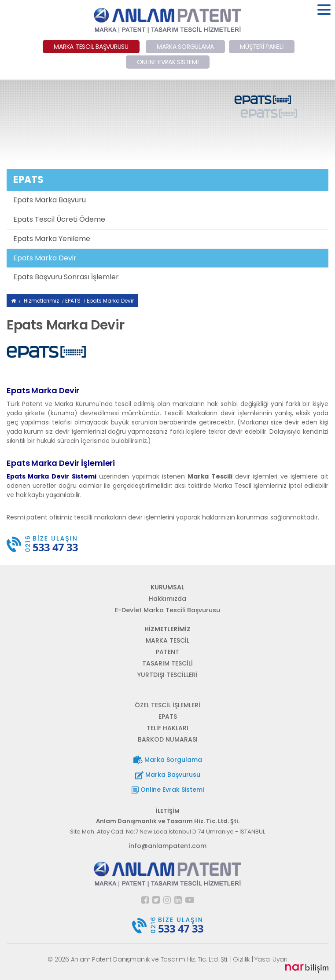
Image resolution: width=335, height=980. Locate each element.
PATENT (167, 652)
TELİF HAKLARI (167, 728)
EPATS (73, 301)
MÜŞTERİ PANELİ (262, 47)
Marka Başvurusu (168, 775)
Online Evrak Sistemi (168, 790)
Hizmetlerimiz (41, 301)
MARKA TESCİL (167, 640)
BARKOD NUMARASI (168, 739)
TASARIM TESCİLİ (167, 663)
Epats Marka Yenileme (52, 239)
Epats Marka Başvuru (50, 200)
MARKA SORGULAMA (185, 47)
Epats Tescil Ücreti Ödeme (59, 219)
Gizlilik (241, 959)
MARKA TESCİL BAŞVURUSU (91, 47)
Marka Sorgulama (168, 760)
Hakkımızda (167, 599)
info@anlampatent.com (168, 846)
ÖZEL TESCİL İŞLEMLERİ (167, 705)
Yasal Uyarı (271, 959)
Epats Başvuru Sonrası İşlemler (66, 277)
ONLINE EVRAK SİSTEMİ (168, 62)
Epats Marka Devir (45, 258)
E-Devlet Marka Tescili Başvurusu (167, 610)
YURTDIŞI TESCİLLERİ (167, 675)
